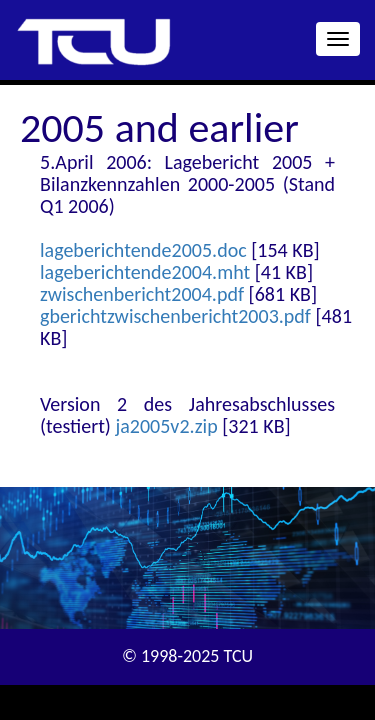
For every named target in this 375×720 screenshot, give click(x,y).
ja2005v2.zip (166, 426)
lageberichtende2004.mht (145, 272)
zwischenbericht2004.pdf (142, 294)
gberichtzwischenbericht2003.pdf (175, 316)
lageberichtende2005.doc (143, 250)
